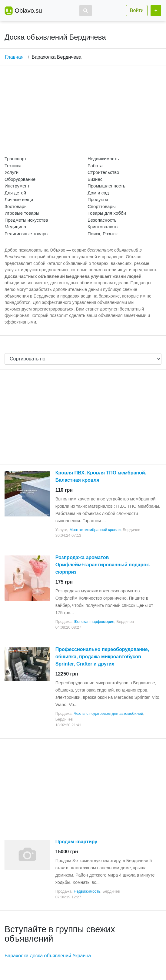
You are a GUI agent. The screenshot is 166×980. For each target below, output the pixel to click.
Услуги (12, 172)
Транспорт (15, 159)
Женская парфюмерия (94, 622)
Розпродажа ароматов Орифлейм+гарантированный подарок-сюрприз (103, 565)
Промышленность (106, 186)
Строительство (103, 172)
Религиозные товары (27, 234)
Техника (13, 166)
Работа (95, 166)
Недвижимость (103, 159)
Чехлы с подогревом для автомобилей (108, 713)
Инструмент (17, 186)
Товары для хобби (107, 213)
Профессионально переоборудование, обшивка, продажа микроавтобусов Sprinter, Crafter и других (102, 657)
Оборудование (20, 179)
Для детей (15, 193)
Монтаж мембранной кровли (95, 530)
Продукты (98, 199)
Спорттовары (102, 206)
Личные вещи (19, 199)
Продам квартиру (76, 842)
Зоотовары (16, 206)
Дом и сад (98, 193)
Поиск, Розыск (103, 234)
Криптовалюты (103, 227)
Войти (137, 10)
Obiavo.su (28, 11)
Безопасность (102, 220)
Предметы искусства (26, 220)
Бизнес (95, 179)
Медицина (15, 227)
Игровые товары (22, 213)
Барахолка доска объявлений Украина (48, 956)
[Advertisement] (83, 113)
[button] (86, 11)
